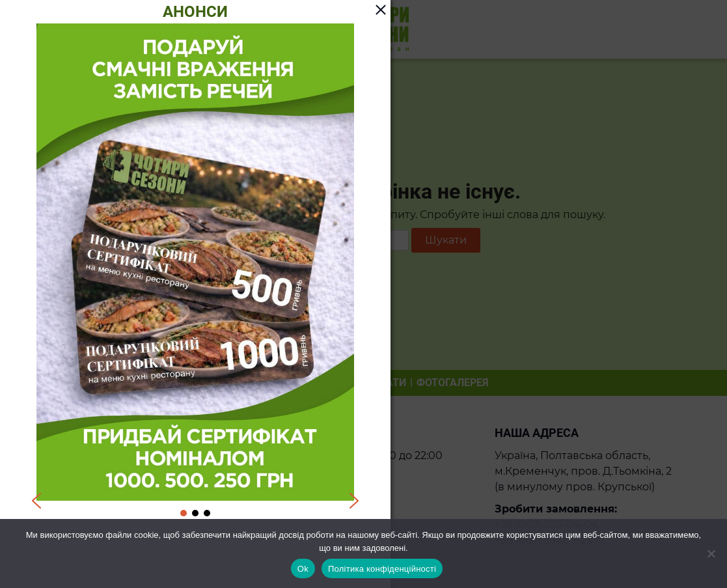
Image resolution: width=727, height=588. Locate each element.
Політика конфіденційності (382, 569)
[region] (195, 271)
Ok (303, 569)
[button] (36, 501)
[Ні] (711, 553)
